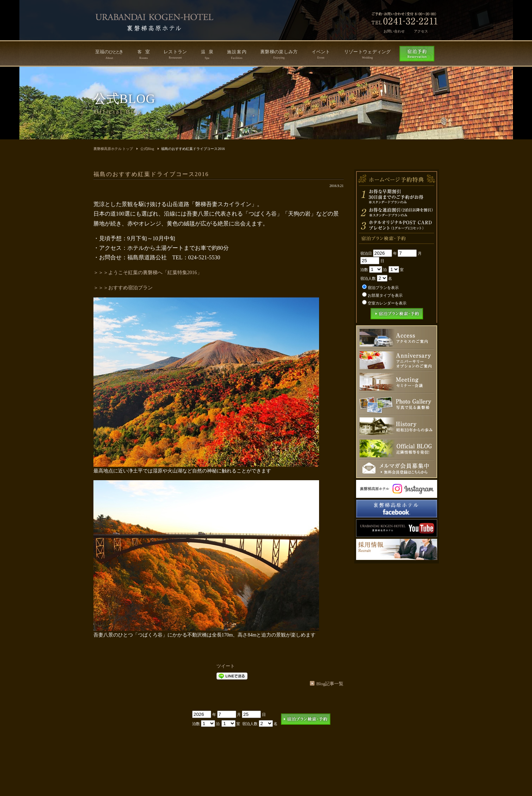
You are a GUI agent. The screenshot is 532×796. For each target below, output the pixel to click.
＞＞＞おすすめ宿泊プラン (123, 288)
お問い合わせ (394, 31)
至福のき (109, 54)
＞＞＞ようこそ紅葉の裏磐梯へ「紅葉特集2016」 (148, 273)
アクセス (421, 31)
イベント (321, 54)
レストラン (175, 54)
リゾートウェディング (368, 54)
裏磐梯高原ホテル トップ (113, 149)
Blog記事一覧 (330, 684)
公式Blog (147, 149)
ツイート (226, 666)
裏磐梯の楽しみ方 (279, 54)
